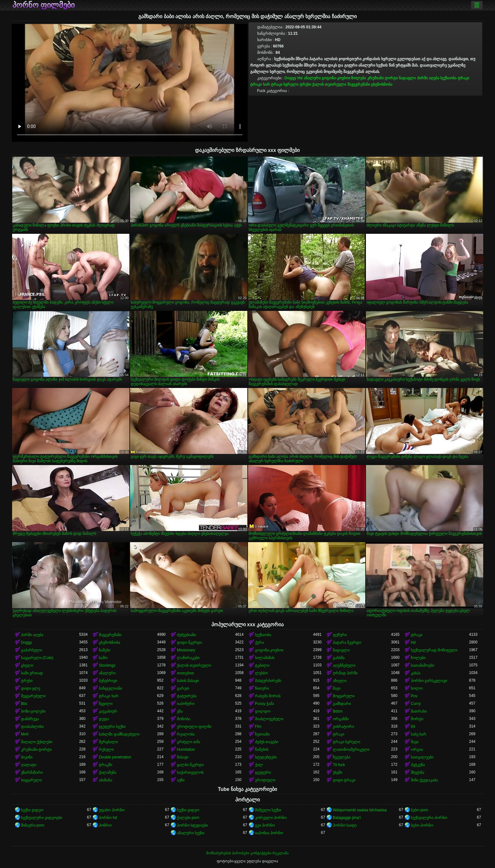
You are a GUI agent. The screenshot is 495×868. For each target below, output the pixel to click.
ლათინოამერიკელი (351, 750)
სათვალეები (422, 757)
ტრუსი (305, 84)
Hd (300, 78)
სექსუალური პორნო (429, 818)
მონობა (184, 719)
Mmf (25, 734)
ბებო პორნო (422, 825)
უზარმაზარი (32, 772)
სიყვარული (31, 780)
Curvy (416, 704)
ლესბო (261, 673)
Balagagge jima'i (347, 818)
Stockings (107, 665)
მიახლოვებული (269, 719)
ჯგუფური (263, 772)
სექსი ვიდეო (32, 810)
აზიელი (340, 681)
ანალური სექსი (191, 833)
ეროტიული (265, 780)
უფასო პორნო (112, 810)
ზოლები (359, 78)
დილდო (263, 711)
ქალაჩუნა (108, 772)
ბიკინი (27, 757)
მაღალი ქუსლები (37, 742)
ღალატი (29, 765)
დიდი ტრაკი (344, 780)
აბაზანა (106, 780)
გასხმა (339, 658)
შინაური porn (33, 825)
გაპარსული (32, 650)
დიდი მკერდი (189, 642)
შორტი (417, 719)
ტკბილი (262, 665)
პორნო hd (108, 818)
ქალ (259, 765)
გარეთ (183, 688)
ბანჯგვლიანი (110, 688)
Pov (414, 696)
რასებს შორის (268, 696)
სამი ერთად (32, 673)
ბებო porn (419, 810)
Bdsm (338, 711)
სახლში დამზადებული (119, 734)
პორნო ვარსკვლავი (429, 681)
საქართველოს (190, 772)
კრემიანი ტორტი (382, 78)
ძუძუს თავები (267, 742)
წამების (262, 750)
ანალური (312, 78)
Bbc (24, 704)
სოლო (417, 688)
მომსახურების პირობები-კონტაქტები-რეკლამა (247, 853)
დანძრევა (30, 719)
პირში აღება (428, 78)
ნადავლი (407, 78)
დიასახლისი (32, 727)
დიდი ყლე (31, 688)
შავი (337, 688)
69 (413, 727)
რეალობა (186, 734)
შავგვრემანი (359, 84)
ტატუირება (187, 696)
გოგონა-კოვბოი (336, 78)
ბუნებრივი (108, 681)
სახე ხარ (419, 734)
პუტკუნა (418, 765)
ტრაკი (463, 78)
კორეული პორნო (271, 818)
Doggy (291, 78)
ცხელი (27, 665)
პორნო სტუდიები (192, 825)
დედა (104, 719)
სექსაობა (448, 78)
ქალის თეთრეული (329, 84)
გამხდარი (342, 704)
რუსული (106, 750)
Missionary (186, 650)
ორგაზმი (341, 719)
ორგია (417, 750)
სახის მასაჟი (188, 681)
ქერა (259, 642)
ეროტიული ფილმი (194, 727)
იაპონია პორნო (269, 833)
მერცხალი (108, 742)
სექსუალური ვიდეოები (42, 818)
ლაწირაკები (188, 658)
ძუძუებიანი (186, 635)
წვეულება (342, 757)
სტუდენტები (266, 757)
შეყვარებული (33, 696)
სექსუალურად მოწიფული (434, 650)
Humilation (186, 750)
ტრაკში (106, 765)
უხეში (338, 772)
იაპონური (186, 704)
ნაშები (105, 650)
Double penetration (115, 757)
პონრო (105, 825)
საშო (103, 658)
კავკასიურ (108, 711)
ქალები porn (188, 818)
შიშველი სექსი (268, 810)
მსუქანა (418, 772)
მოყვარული (344, 696)
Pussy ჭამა (265, 704)
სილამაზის (265, 658)
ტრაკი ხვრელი (285, 84)
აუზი (181, 780)
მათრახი (419, 711)
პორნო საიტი (345, 825)
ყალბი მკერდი (190, 765)
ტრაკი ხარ (260, 84)
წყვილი (106, 704)
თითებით (186, 673)
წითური (262, 688)
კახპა (416, 673)
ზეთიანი (262, 734)
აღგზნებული (344, 665)
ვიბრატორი (343, 727)
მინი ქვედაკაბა (424, 780)
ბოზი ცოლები (33, 711)
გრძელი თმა (189, 742)
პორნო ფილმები (44, 5)
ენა (180, 711)
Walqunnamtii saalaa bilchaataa (360, 810)
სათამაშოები (422, 665)
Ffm (258, 727)
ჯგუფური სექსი (112, 727)
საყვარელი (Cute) (37, 658)
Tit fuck (339, 765)
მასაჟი (183, 757)
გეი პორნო (265, 825)
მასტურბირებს (268, 681)
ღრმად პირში (345, 673)
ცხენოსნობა (382, 84)
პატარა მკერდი (347, 642)
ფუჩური (340, 635)
